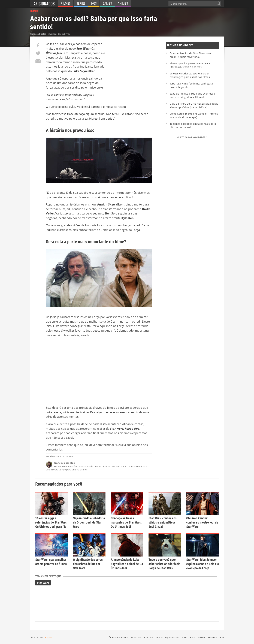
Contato (149, 637)
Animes (123, 3)
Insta (185, 637)
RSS (222, 637)
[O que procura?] (219, 4)
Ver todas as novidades (192, 137)
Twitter (201, 637)
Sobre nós (136, 637)
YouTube (213, 637)
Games (107, 3)
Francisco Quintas (64, 463)
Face (193, 637)
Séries (81, 3)
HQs (94, 3)
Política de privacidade (167, 637)
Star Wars (43, 583)
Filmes (66, 3)
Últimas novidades (118, 637)
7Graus (48, 637)
